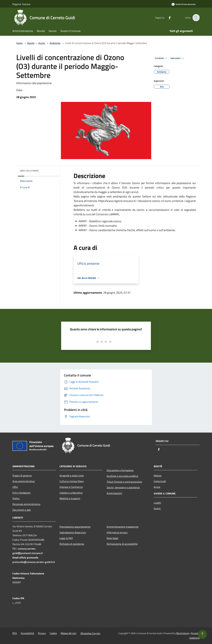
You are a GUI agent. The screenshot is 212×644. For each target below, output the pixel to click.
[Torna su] (202, 634)
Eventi (157, 508)
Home (19, 43)
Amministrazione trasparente (123, 527)
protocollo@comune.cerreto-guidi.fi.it (34, 562)
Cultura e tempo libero (72, 481)
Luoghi (157, 503)
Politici (16, 498)
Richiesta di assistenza (72, 544)
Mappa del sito (68, 633)
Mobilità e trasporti (70, 498)
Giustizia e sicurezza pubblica (122, 476)
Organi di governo (22, 475)
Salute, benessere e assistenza (123, 487)
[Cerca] (196, 18)
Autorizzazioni (114, 493)
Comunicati (160, 481)
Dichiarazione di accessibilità (122, 544)
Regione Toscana (21, 4)
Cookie (53, 633)
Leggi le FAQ (66, 538)
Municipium (183, 633)
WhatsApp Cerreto (90, 633)
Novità (31, 43)
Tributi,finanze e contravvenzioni (124, 482)
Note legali (112, 538)
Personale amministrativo (26, 504)
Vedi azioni (178, 58)
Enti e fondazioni (21, 493)
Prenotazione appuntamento (75, 527)
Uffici (15, 487)
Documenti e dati (22, 510)
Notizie (158, 475)
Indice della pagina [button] (29, 171)
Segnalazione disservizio (73, 532)
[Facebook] (167, 18)
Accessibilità (27, 633)
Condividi (161, 58)
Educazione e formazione (120, 470)
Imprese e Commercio (71, 487)
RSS (15, 633)
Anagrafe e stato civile (72, 475)
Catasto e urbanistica (71, 493)
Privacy (42, 633)
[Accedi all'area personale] (184, 4)
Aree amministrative (24, 481)
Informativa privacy (117, 532)
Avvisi (42, 43)
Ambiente (55, 43)
